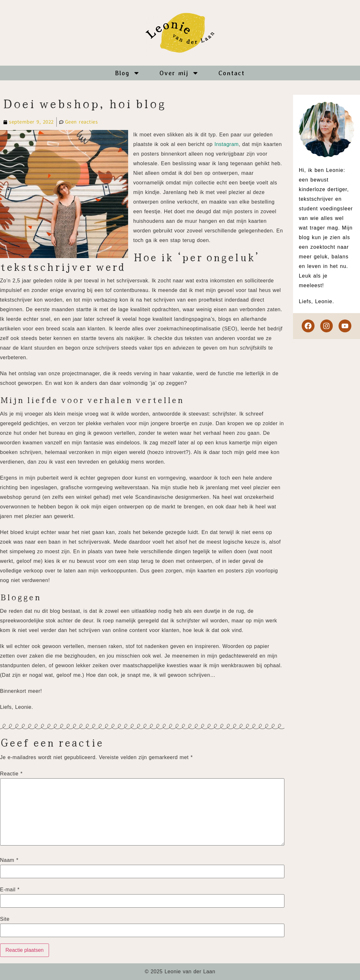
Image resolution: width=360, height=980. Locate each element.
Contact (232, 73)
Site (5, 919)
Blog (127, 73)
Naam (9, 860)
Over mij (179, 73)
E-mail (10, 890)
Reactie (11, 774)
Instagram (226, 144)
